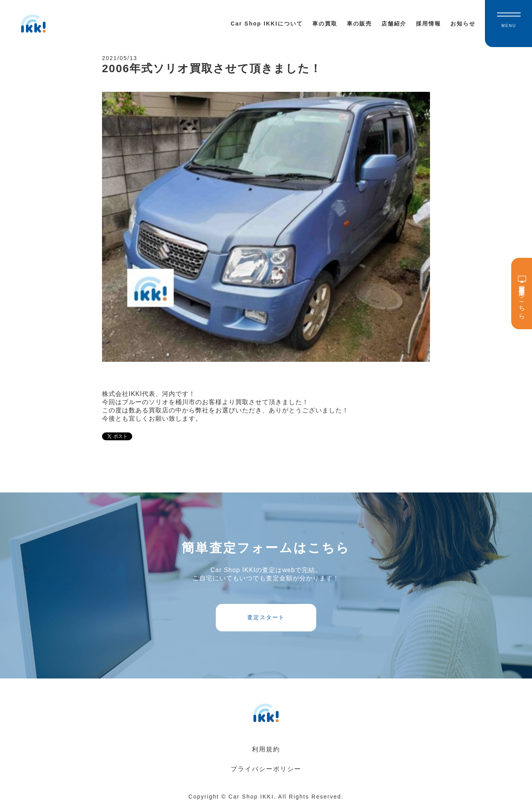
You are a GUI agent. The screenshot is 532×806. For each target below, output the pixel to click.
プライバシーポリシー (266, 769)
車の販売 (359, 24)
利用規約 (266, 749)
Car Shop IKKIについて (267, 24)
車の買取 (325, 24)
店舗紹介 (394, 24)
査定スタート (266, 617)
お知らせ (463, 24)
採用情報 (428, 24)
